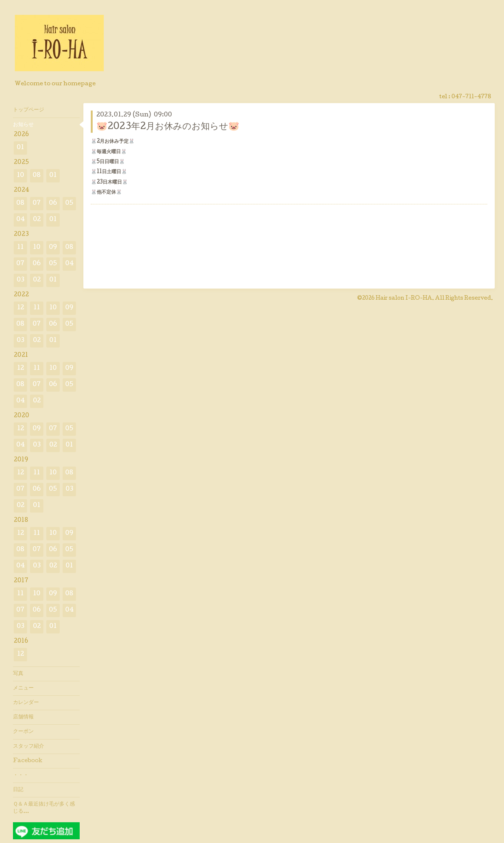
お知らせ (23, 125)
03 (21, 280)
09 (53, 248)
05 (69, 203)
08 (37, 176)
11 (20, 248)
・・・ (21, 776)
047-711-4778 (471, 97)
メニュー (23, 688)
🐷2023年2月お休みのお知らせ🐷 (168, 127)
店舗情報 (23, 717)
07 (37, 203)
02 (37, 220)
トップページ (29, 110)
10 (20, 176)
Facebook (28, 761)
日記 (18, 790)
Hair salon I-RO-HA (404, 299)
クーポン (23, 732)
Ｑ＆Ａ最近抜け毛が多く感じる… (44, 808)
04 (21, 220)
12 (21, 308)
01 (20, 148)
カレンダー (26, 703)
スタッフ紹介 (29, 747)
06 (53, 203)
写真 (18, 674)
